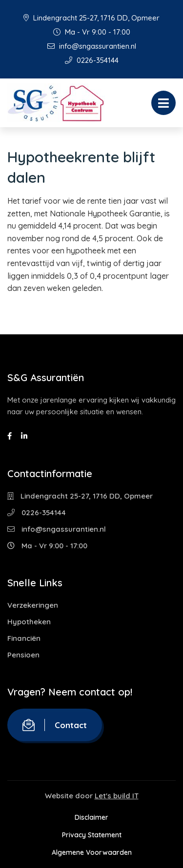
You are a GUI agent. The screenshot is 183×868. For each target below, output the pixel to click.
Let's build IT (117, 796)
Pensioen (23, 655)
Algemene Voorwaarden (92, 852)
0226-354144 (92, 60)
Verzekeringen (33, 605)
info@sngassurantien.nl (92, 46)
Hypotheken (29, 622)
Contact (55, 725)
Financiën (24, 638)
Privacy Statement (92, 835)
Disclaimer (91, 817)
